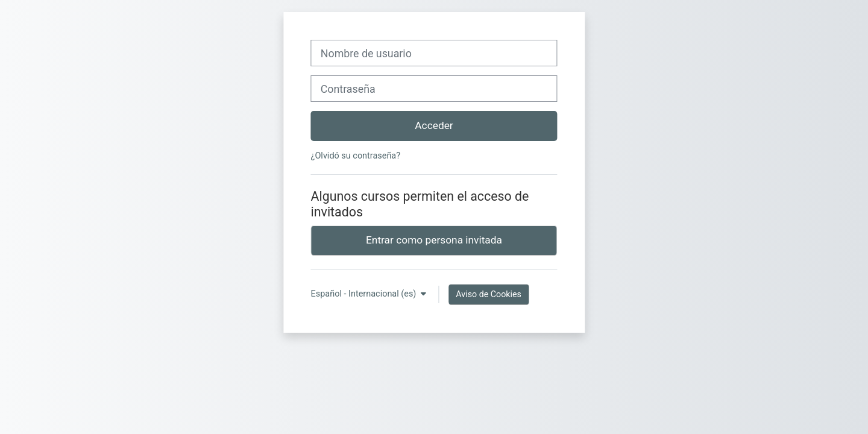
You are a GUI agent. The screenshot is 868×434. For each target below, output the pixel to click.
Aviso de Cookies (489, 294)
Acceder (434, 125)
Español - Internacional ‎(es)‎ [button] (365, 294)
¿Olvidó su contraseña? (356, 156)
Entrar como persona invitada (434, 240)
